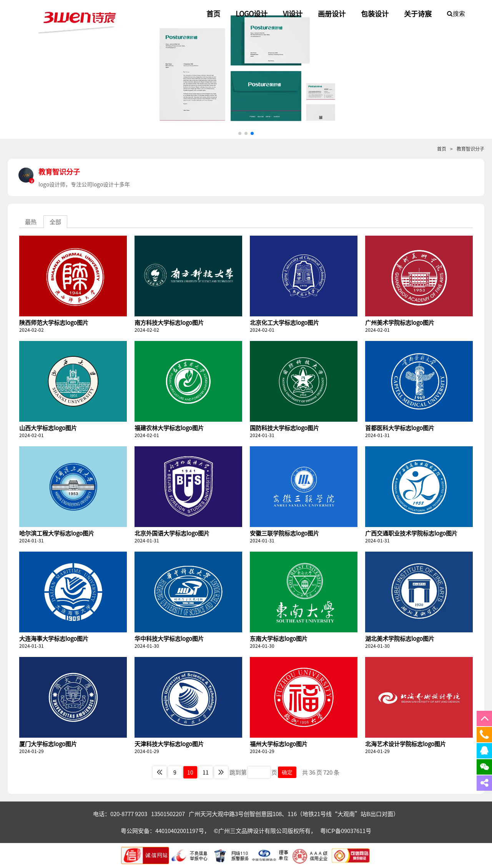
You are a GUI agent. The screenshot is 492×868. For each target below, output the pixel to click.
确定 (287, 772)
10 (190, 772)
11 (206, 772)
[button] (240, 133)
